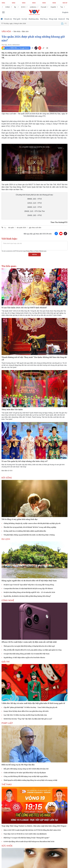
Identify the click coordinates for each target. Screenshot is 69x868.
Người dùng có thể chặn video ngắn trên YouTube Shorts (24, 658)
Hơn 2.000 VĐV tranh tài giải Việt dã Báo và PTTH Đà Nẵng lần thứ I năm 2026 (32, 830)
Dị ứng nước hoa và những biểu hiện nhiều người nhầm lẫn (25, 531)
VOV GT (65, 3)
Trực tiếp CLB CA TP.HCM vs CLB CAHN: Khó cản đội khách (25, 834)
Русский (51, 7)
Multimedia (34, 19)
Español (61, 7)
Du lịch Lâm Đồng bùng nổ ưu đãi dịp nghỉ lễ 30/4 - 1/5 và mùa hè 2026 (29, 592)
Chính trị (8, 19)
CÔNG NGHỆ (8, 600)
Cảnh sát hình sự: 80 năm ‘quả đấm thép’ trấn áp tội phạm (25, 773)
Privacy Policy (30, 251)
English (65, 12)
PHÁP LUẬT (7, 723)
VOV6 (54, 3)
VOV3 (24, 3)
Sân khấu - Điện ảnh (21, 31)
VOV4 (34, 3)
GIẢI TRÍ (6, 662)
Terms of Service (40, 251)
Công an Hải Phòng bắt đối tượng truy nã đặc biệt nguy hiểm (26, 776)
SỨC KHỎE (7, 846)
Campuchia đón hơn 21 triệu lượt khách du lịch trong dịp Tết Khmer (28, 589)
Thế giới (17, 19)
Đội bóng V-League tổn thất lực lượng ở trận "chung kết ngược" (27, 838)
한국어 (31, 7)
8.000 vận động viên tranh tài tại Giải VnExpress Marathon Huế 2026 (29, 842)
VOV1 (3, 3)
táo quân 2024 (21, 228)
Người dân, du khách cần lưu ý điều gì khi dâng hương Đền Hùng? (27, 596)
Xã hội (24, 19)
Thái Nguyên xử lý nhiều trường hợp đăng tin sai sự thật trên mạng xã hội (30, 780)
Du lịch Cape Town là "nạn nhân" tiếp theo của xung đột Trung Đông (29, 585)
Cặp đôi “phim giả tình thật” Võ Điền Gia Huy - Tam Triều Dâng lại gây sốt (30, 707)
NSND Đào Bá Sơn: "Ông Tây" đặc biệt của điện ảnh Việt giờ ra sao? (28, 719)
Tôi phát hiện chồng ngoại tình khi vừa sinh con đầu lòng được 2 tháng (29, 535)
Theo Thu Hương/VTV (59, 222)
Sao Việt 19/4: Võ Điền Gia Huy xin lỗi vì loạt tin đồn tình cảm (25, 715)
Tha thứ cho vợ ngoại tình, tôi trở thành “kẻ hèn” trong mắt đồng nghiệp (30, 527)
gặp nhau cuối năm (35, 228)
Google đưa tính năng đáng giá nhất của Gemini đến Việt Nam (27, 654)
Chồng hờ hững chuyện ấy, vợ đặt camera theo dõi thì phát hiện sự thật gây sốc (32, 523)
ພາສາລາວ (41, 7)
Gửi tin (34, 254)
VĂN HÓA (6, 31)
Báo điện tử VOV (7, 471)
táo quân (11, 228)
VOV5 (44, 3)
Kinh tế (62, 19)
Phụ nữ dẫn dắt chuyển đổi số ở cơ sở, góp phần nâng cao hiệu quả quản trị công (33, 650)
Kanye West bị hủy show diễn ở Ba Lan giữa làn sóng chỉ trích (26, 711)
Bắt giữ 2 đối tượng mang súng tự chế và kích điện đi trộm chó (26, 769)
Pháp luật (53, 19)
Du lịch (6, 539)
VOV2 (14, 3)
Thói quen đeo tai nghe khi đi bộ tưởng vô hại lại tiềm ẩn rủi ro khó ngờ (29, 646)
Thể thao (44, 19)
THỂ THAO (7, 784)
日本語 (15, 7)
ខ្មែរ (23, 7)
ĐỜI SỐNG (7, 478)
